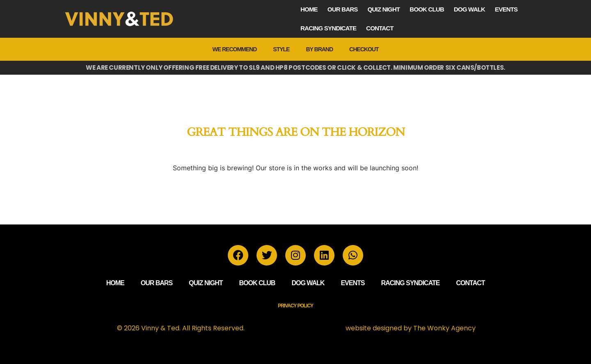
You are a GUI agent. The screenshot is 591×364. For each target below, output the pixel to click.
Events (506, 9)
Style (281, 49)
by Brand (319, 49)
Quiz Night (384, 9)
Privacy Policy (295, 306)
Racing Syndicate (328, 28)
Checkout (364, 49)
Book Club (427, 9)
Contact (380, 28)
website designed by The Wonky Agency (411, 328)
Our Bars (343, 9)
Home (309, 9)
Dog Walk (470, 9)
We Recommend (235, 49)
